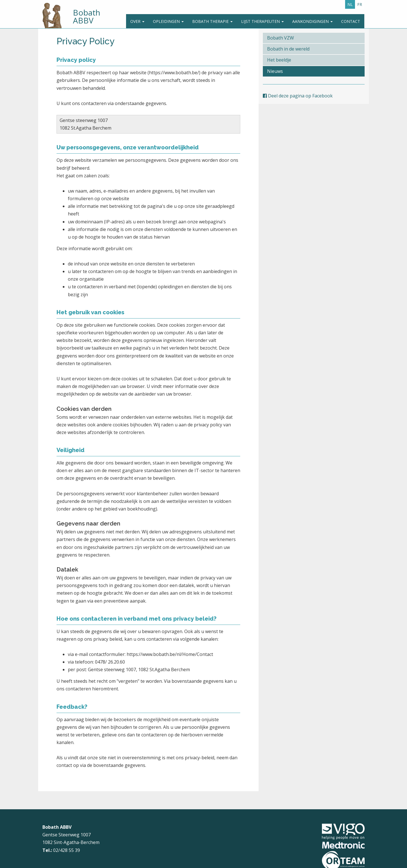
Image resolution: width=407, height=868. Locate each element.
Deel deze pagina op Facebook (298, 96)
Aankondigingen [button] (312, 21)
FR (360, 4)
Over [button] (137, 21)
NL (350, 4)
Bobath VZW (281, 38)
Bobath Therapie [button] (212, 21)
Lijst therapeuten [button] (262, 21)
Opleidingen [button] (168, 21)
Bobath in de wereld (288, 49)
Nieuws (275, 71)
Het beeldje (279, 60)
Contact (351, 21)
